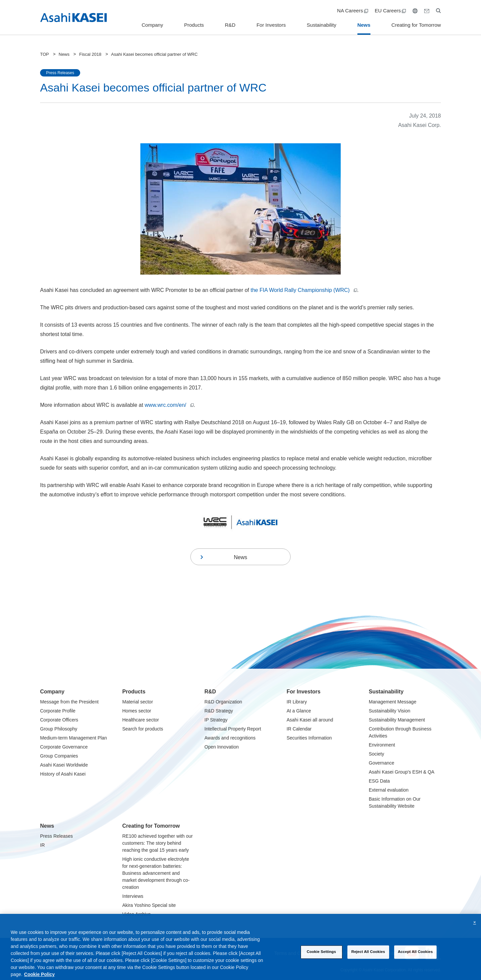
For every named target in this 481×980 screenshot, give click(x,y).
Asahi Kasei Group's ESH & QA (402, 772)
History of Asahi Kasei (63, 774)
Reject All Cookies (368, 958)
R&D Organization (223, 702)
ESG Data (379, 781)
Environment (382, 745)
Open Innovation (222, 747)
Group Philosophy (59, 729)
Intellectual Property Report (233, 729)
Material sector (138, 702)
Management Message (392, 702)
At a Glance (299, 711)
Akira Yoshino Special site (149, 905)
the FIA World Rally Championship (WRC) (304, 290)
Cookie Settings (321, 958)
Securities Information (309, 738)
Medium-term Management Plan (73, 738)
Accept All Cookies (415, 958)
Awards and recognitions (230, 738)
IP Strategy (216, 720)
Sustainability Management (397, 720)
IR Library (297, 702)
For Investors (271, 25)
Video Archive (136, 914)
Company (152, 25)
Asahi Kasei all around (310, 720)
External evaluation (389, 790)
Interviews (133, 896)
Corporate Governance (64, 747)
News (364, 25)
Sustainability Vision (389, 711)
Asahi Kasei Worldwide (64, 765)
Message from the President (69, 702)
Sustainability (321, 25)
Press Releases (56, 836)
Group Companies (59, 756)
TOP (45, 54)
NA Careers (353, 11)
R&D (230, 25)
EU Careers (390, 11)
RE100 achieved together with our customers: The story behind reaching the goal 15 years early (157, 843)
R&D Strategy (219, 711)
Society (376, 754)
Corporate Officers (59, 720)
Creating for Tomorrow (416, 25)
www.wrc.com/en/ (169, 405)
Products (194, 25)
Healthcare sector (141, 720)
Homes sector (137, 711)
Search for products (143, 729)
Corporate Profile (58, 711)
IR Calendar (299, 729)
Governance (381, 763)
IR (42, 845)
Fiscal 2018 (90, 54)
